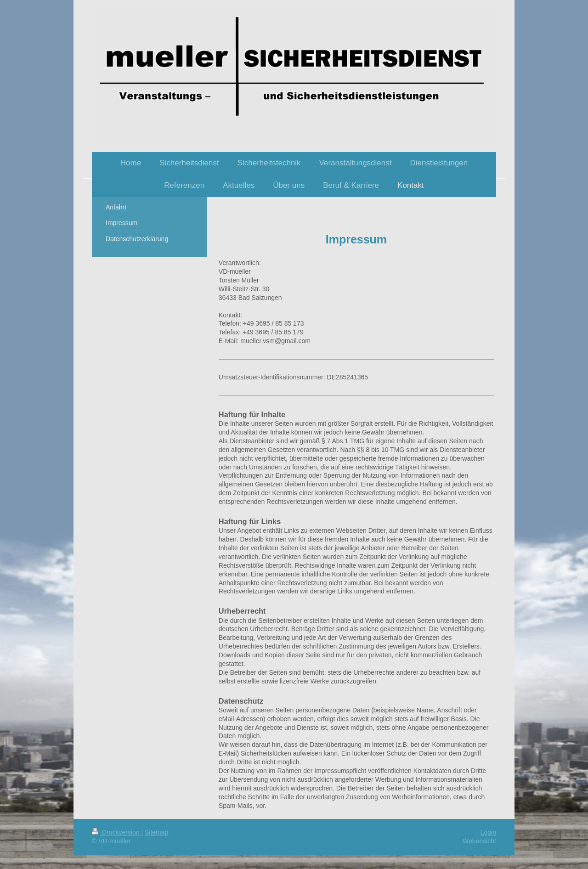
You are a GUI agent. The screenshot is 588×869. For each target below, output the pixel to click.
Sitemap (156, 832)
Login (488, 832)
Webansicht (479, 841)
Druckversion (116, 832)
